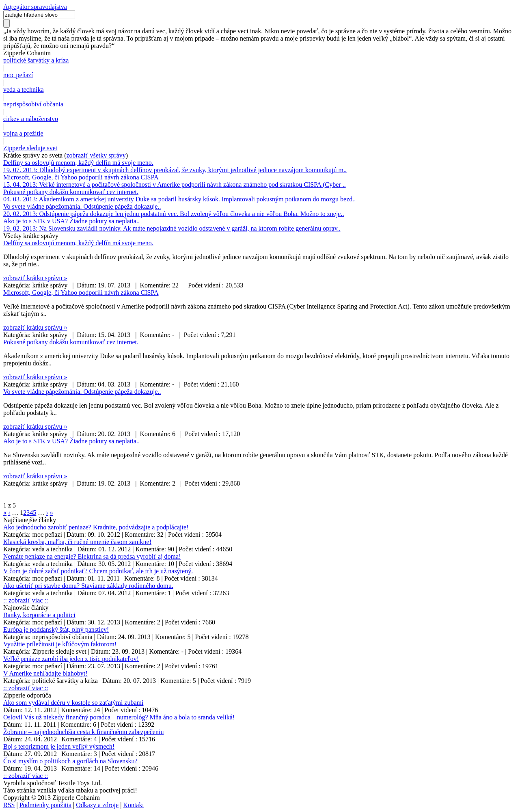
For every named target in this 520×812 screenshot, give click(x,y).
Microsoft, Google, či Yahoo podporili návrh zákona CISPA (81, 177)
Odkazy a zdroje (97, 805)
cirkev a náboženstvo (31, 119)
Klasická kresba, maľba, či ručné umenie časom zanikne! (77, 542)
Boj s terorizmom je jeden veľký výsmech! (59, 746)
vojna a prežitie (23, 133)
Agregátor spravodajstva (35, 7)
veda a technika (24, 90)
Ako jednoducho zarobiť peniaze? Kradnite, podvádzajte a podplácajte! (96, 527)
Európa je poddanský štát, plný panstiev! (56, 630)
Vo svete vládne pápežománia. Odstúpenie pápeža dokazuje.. (82, 206)
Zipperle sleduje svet (30, 148)
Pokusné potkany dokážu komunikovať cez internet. (71, 192)
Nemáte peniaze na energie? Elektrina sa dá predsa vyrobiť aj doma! (92, 556)
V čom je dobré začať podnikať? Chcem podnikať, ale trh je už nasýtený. (98, 571)
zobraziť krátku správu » (35, 278)
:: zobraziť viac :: (26, 600)
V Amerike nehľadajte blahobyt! (45, 673)
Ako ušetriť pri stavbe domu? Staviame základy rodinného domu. (88, 586)
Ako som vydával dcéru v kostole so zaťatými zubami (73, 703)
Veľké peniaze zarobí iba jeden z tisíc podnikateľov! (71, 659)
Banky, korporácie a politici (39, 615)
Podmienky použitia (45, 805)
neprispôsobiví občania (33, 104)
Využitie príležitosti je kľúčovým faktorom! (60, 644)
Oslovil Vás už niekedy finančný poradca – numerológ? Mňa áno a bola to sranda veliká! (119, 717)
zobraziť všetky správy (96, 155)
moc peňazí (18, 75)
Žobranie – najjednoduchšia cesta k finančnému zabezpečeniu (83, 732)
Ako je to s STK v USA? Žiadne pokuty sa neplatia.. (71, 221)
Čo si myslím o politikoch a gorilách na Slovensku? (70, 761)
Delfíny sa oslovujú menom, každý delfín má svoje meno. (78, 163)
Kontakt (134, 805)
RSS (9, 805)
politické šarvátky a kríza (36, 60)
